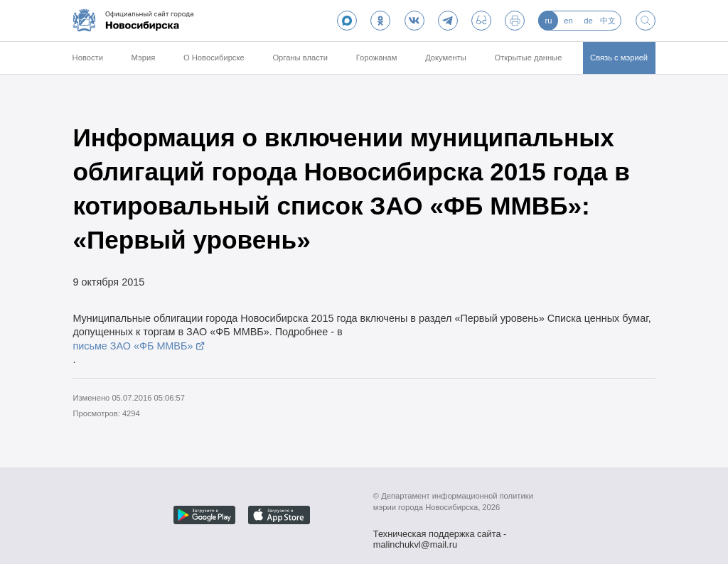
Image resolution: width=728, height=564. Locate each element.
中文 (608, 21)
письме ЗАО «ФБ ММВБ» (133, 346)
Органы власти (300, 58)
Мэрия (144, 58)
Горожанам (377, 58)
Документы (446, 58)
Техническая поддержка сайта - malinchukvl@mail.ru (440, 536)
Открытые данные (529, 58)
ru (548, 21)
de (588, 21)
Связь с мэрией (619, 58)
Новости (88, 58)
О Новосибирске (214, 58)
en (568, 21)
